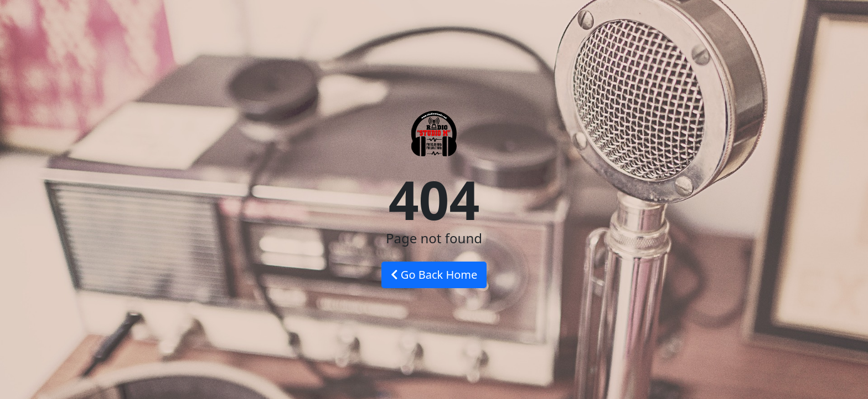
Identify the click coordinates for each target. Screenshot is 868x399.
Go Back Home (434, 275)
